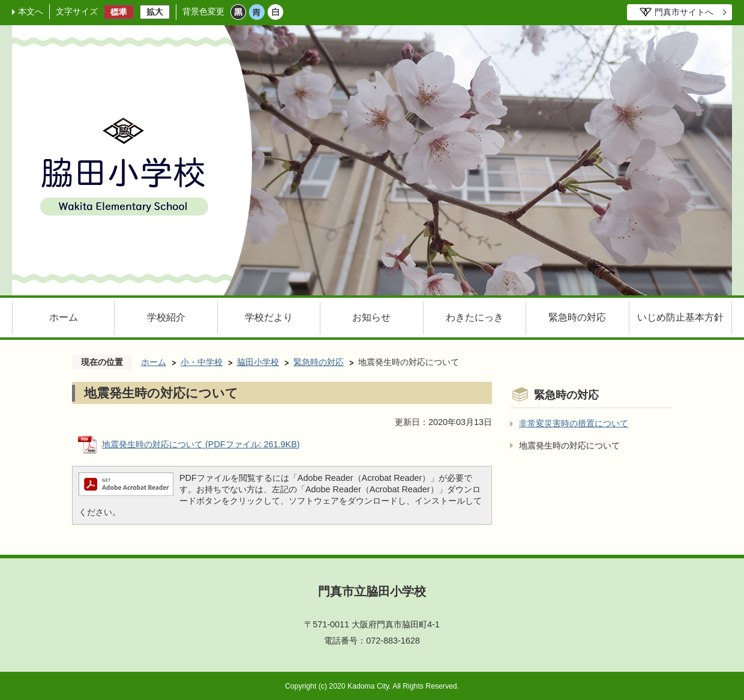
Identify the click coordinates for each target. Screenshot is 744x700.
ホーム (64, 317)
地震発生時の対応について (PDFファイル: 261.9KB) (201, 444)
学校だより (269, 317)
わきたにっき (475, 317)
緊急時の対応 (577, 317)
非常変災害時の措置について (574, 423)
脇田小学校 (258, 362)
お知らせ (371, 317)
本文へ (31, 11)
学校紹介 (166, 317)
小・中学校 (202, 362)
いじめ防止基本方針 (680, 317)
